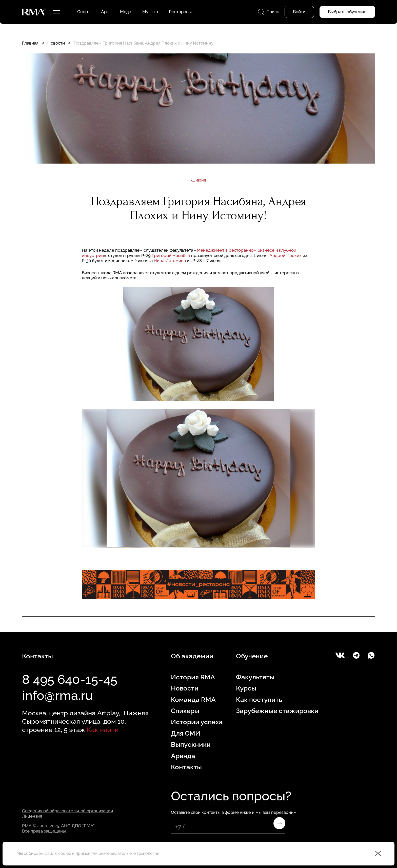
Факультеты (255, 677)
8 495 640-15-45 (70, 679)
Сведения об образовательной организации (67, 811)
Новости (56, 43)
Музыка (150, 12)
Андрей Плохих (285, 255)
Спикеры (185, 711)
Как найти (103, 730)
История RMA (193, 677)
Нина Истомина (170, 261)
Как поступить (259, 699)
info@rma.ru (57, 695)
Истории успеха (197, 722)
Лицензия (32, 816)
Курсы (246, 688)
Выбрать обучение (347, 12)
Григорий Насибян (171, 255)
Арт (105, 12)
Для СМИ (186, 733)
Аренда (183, 756)
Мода (126, 12)
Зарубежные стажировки (277, 711)
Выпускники (191, 744)
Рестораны (180, 12)
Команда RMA (193, 699)
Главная (30, 43)
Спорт (84, 12)
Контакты (186, 767)
